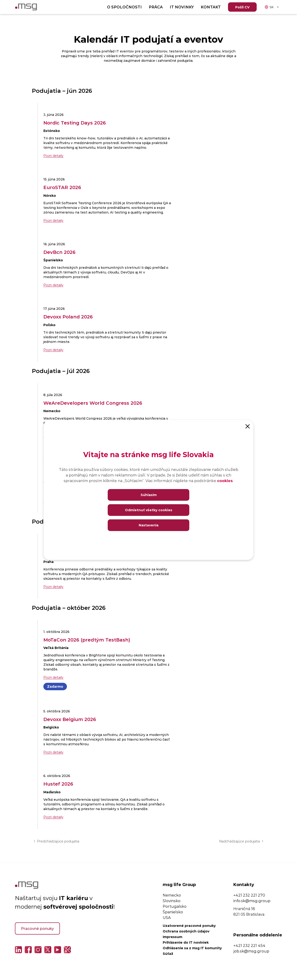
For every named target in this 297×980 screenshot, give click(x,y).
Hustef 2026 (58, 784)
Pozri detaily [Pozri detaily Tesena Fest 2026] (53, 587)
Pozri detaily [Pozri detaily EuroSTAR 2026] (53, 220)
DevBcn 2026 (59, 252)
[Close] (248, 426)
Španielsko (173, 912)
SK (269, 7)
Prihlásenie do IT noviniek (186, 942)
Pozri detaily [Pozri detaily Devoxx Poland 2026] (53, 350)
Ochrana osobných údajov (186, 931)
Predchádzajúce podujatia (57, 841)
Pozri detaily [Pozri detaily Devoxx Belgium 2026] (53, 752)
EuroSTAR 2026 (62, 187)
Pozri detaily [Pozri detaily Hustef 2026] (53, 817)
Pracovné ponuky (37, 928)
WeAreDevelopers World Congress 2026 (93, 403)
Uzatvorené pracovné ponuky (189, 926)
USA (167, 917)
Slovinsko (172, 901)
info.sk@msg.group (252, 901)
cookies (225, 481)
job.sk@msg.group (251, 951)
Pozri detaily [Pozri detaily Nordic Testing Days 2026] (53, 156)
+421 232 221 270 (249, 895)
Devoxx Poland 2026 (68, 317)
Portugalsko (175, 906)
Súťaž (168, 954)
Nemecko (172, 895)
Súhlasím (149, 495)
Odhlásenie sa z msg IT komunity (192, 948)
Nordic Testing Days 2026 (75, 123)
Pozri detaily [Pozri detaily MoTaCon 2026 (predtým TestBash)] (53, 677)
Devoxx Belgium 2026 (70, 719)
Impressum (173, 937)
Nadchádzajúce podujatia (241, 841)
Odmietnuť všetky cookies (149, 510)
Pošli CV (242, 7)
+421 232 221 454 (249, 945)
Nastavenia (149, 525)
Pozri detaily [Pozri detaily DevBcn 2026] (53, 285)
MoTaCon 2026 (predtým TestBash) (87, 640)
